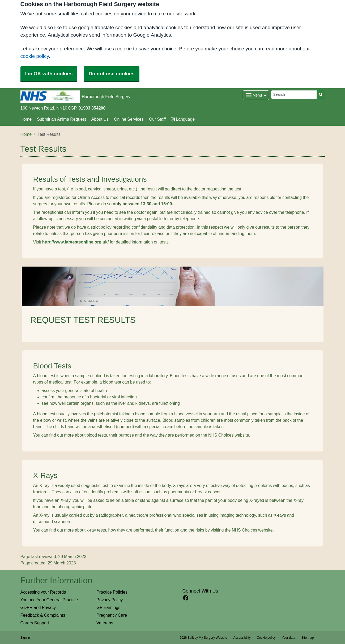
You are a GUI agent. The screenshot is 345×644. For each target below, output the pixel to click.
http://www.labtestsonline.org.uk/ (75, 242)
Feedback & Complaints (43, 615)
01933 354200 (92, 108)
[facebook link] (186, 598)
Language (183, 119)
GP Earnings (108, 607)
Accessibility (242, 638)
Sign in (25, 638)
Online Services (129, 119)
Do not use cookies (111, 74)
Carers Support (35, 623)
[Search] (294, 95)
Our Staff (157, 119)
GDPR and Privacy (38, 607)
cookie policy (35, 56)
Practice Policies (112, 592)
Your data (289, 638)
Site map (307, 638)
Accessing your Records (43, 592)
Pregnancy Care (112, 615)
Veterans (105, 623)
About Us (100, 119)
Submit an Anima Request (61, 119)
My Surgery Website (213, 638)
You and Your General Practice (49, 600)
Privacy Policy (110, 600)
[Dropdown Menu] (256, 95)
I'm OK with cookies (49, 74)
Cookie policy (266, 638)
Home (26, 134)
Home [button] (26, 119)
